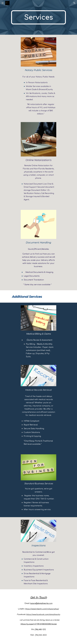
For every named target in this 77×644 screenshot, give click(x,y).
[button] (3, 3)
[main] (38, 17)
